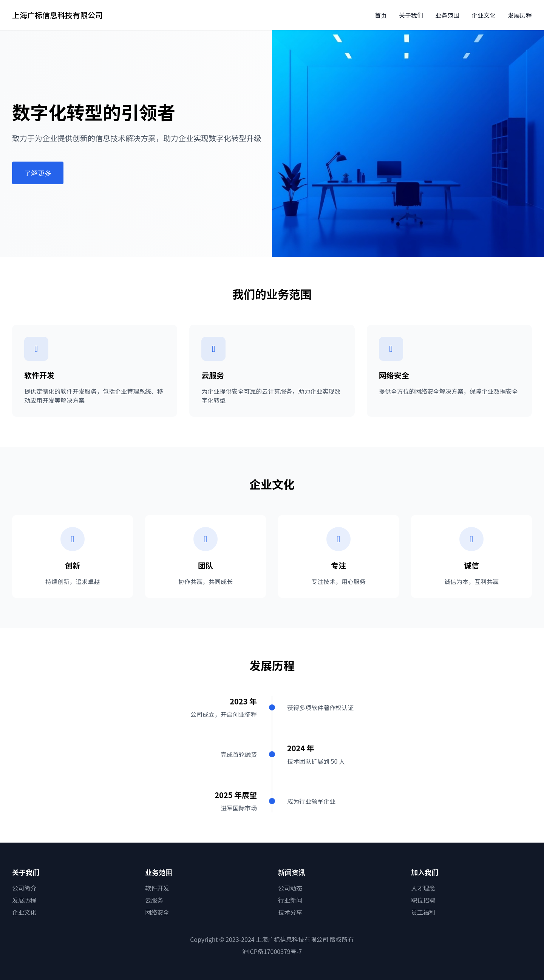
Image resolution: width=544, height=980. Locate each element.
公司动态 (290, 888)
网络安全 (157, 912)
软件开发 (157, 888)
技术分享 (290, 912)
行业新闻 (290, 900)
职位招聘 (423, 900)
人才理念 (423, 888)
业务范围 (447, 15)
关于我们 (411, 15)
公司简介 (24, 888)
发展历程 (520, 15)
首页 (381, 15)
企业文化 (484, 15)
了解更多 (38, 173)
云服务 (154, 900)
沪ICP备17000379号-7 (272, 951)
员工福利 (423, 912)
